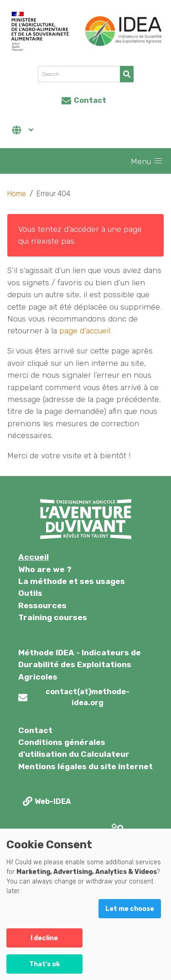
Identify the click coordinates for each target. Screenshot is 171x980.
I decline (44, 938)
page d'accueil (85, 331)
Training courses (53, 617)
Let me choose (130, 909)
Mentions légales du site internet (85, 766)
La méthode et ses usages (72, 581)
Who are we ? (45, 569)
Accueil (34, 557)
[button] (158, 161)
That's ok (44, 964)
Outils (30, 593)
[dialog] (85, 904)
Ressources (42, 605)
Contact (35, 730)
